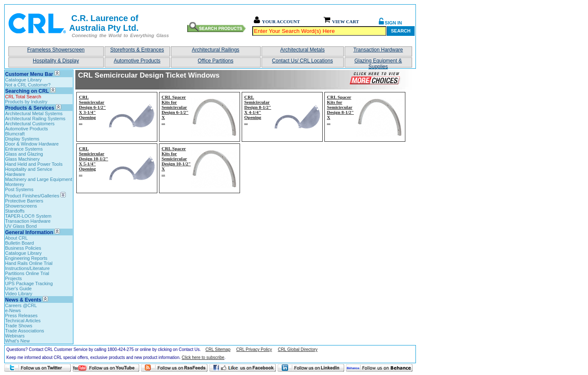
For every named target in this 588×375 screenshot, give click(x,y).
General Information (29, 232)
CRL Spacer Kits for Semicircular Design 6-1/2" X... (175, 110)
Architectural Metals (302, 50)
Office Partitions (216, 61)
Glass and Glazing (24, 154)
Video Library (19, 294)
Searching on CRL (27, 91)
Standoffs (15, 211)
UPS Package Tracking (29, 283)
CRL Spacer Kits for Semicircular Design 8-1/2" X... (340, 110)
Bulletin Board (20, 243)
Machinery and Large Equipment (39, 179)
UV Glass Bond (21, 226)
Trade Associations (25, 331)
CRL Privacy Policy (254, 349)
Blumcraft (15, 134)
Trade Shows (19, 326)
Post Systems (19, 189)
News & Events (23, 300)
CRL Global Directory (298, 349)
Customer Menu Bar (29, 74)
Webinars (15, 336)
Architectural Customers (30, 124)
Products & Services (30, 108)
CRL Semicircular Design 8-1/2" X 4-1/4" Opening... (258, 110)
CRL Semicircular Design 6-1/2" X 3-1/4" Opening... (92, 110)
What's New (17, 341)
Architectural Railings (216, 50)
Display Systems (22, 139)
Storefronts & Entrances (137, 50)
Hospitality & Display (56, 61)
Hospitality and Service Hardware (29, 172)
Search (401, 31)
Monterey (15, 184)
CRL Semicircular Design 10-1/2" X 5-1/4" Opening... (93, 161)
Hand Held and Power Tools (34, 164)
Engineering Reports (26, 258)
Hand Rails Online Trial (29, 263)
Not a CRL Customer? (28, 85)
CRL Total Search (23, 97)
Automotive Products (137, 61)
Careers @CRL (21, 305)
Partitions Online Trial (27, 273)
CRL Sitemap (218, 349)
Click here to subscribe (203, 357)
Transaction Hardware (378, 50)
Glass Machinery (22, 159)
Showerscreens (21, 206)
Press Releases (21, 316)
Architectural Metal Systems (34, 113)
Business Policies (23, 248)
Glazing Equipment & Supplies (378, 63)
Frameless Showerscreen (56, 50)
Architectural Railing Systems (35, 119)
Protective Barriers (24, 201)
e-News (13, 310)
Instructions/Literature (27, 268)
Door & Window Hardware (32, 144)
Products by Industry (26, 102)
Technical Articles (23, 321)
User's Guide (18, 289)
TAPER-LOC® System (28, 216)
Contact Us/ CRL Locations (302, 61)
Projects (13, 278)
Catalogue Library (23, 80)
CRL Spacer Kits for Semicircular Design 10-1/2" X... (176, 161)
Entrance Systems (24, 149)
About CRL (16, 238)
